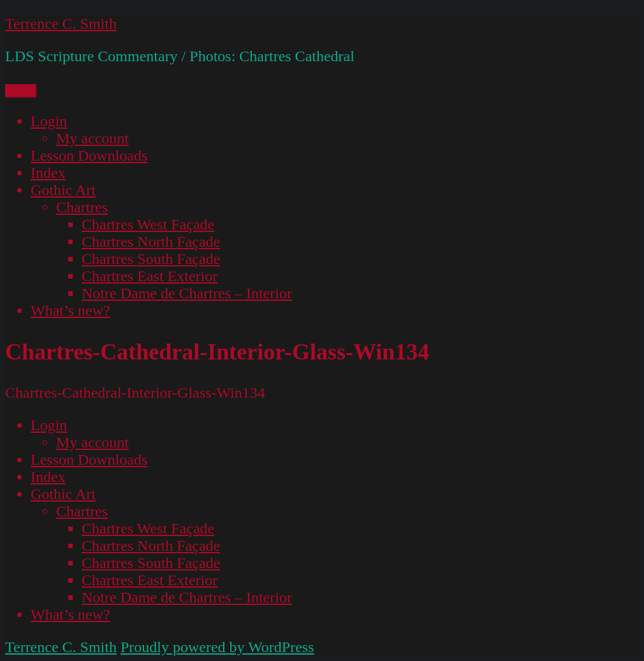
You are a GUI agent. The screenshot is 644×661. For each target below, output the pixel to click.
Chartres (82, 207)
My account (92, 138)
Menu (21, 91)
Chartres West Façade (148, 224)
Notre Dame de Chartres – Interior (187, 293)
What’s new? (70, 310)
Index (48, 173)
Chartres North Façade (151, 242)
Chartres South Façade (151, 259)
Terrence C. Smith (61, 24)
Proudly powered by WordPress (217, 647)
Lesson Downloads (89, 156)
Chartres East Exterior (150, 276)
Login (49, 121)
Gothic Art (63, 190)
